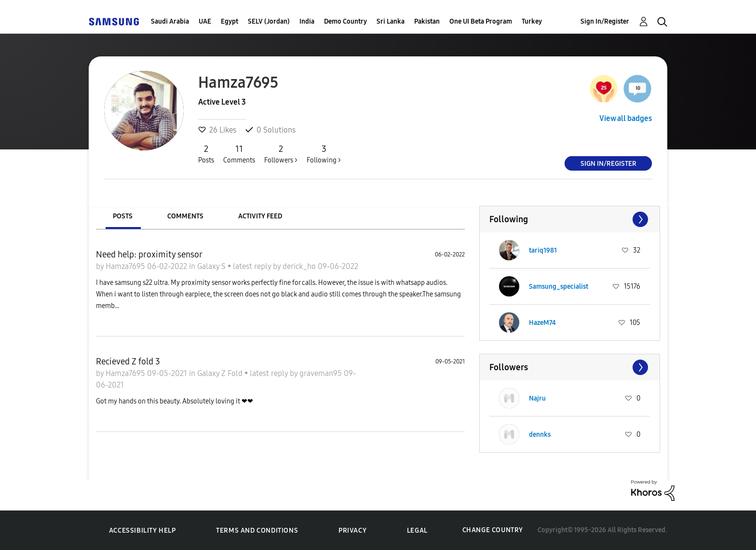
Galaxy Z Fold (221, 373)
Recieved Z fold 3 (128, 362)
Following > (324, 154)
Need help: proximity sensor (149, 255)
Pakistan (427, 21)
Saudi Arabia (170, 21)
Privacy (352, 530)
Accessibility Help (142, 530)
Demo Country (345, 21)
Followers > (281, 154)
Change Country (493, 530)
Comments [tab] (185, 216)
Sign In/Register (605, 21)
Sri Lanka (391, 21)
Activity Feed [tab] (260, 216)
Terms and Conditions (257, 530)
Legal (417, 530)
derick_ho (300, 266)
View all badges (626, 118)
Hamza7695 (126, 266)
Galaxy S (212, 266)
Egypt (229, 21)
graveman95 (322, 373)
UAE (205, 21)
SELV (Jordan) (269, 21)
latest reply (253, 266)
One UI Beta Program (481, 21)
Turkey (532, 21)
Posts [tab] (123, 216)
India (307, 21)
